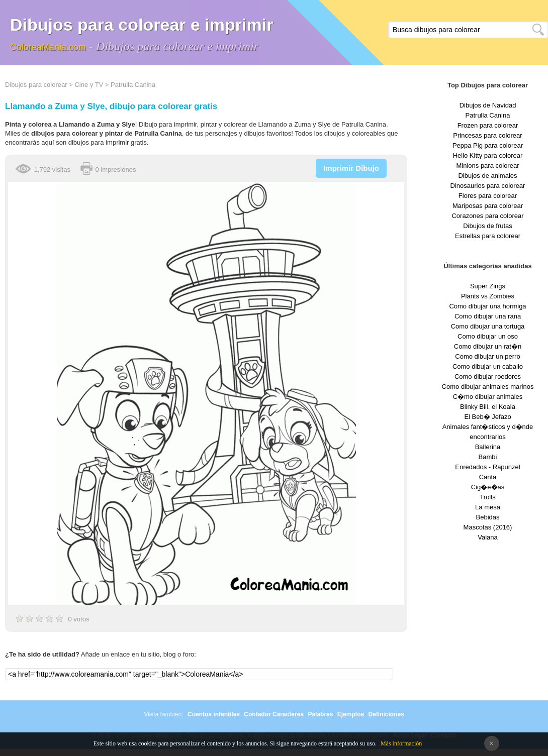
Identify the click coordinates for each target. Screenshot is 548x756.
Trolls (487, 497)
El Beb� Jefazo (487, 417)
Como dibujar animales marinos (488, 387)
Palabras (320, 714)
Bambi (488, 457)
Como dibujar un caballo (488, 366)
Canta (488, 477)
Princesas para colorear (487, 135)
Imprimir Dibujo (351, 168)
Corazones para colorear (487, 216)
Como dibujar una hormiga (487, 306)
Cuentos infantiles (214, 714)
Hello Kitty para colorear (488, 155)
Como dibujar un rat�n (488, 346)
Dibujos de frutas (488, 226)
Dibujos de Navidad (488, 105)
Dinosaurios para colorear (488, 186)
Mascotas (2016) (488, 527)
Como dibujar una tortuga (488, 326)
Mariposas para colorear (488, 206)
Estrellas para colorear (488, 236)
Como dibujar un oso (488, 336)
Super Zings (488, 286)
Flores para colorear (488, 196)
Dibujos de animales (487, 176)
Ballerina (488, 447)
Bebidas (488, 517)
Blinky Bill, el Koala (488, 407)
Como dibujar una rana (488, 316)
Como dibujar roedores (488, 376)
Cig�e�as (488, 487)
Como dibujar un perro (487, 356)
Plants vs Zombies (488, 296)
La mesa (488, 507)
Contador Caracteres (274, 714)
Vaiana (488, 537)
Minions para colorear (487, 166)
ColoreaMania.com (48, 47)
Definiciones (386, 714)
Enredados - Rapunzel (487, 467)
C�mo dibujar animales (488, 397)
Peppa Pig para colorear (488, 145)
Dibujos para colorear (36, 85)
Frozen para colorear (488, 125)
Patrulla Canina (133, 85)
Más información (401, 743)
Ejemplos (351, 714)
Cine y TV (89, 85)
